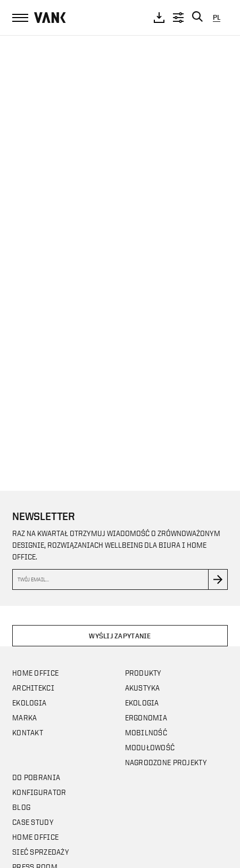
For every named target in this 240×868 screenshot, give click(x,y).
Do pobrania (36, 777)
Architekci (33, 688)
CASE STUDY (33, 822)
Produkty (143, 673)
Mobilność (146, 732)
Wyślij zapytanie (120, 636)
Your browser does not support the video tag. (120, 253)
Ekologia (29, 703)
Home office (35, 673)
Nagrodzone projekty (166, 762)
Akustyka (143, 688)
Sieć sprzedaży (41, 852)
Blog (21, 807)
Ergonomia (146, 717)
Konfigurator (39, 792)
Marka (24, 717)
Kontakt (28, 732)
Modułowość (150, 747)
